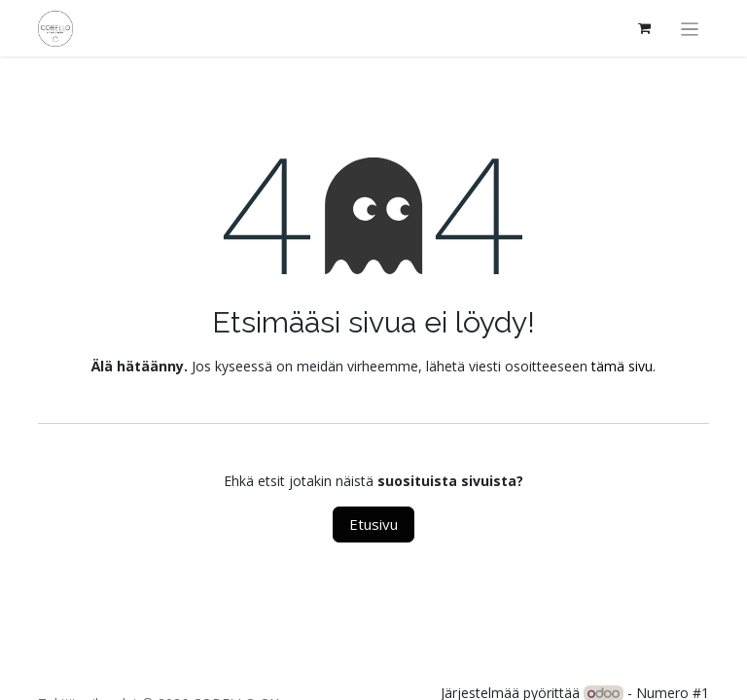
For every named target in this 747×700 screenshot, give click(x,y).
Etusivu (373, 524)
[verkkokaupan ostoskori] (645, 28)
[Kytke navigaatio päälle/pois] (690, 28)
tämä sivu (622, 366)
